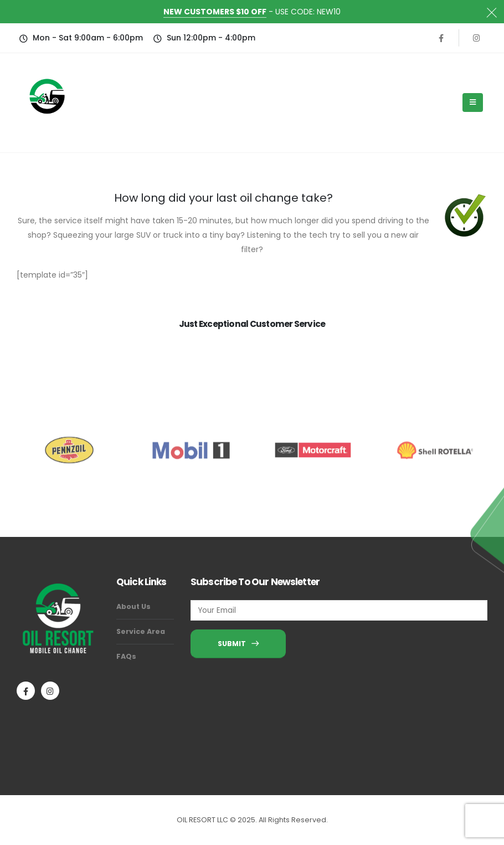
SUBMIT (238, 644)
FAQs (126, 656)
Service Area (141, 631)
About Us (133, 606)
